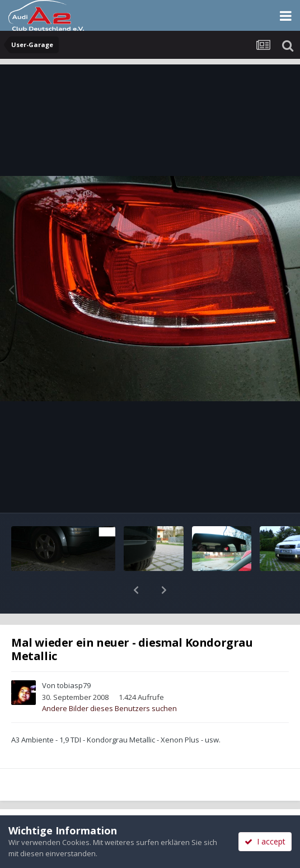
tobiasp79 (74, 656)
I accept (265, 841)
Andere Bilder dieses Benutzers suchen (109, 679)
